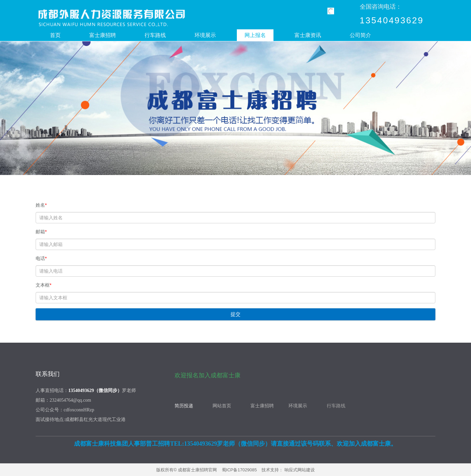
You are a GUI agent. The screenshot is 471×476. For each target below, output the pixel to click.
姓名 (41, 205)
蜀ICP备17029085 (239, 470)
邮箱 (41, 232)
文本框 (43, 285)
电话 (41, 258)
